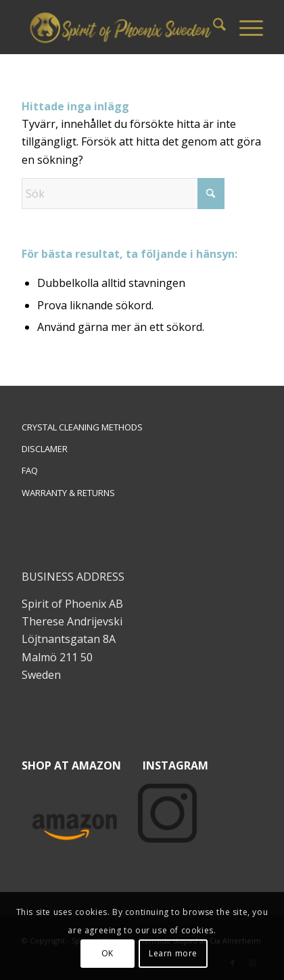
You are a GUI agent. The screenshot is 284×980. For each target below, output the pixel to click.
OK (108, 953)
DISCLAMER (45, 449)
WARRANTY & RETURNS (68, 493)
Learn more (173, 953)
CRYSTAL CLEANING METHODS (82, 427)
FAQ (30, 470)
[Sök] (213, 27)
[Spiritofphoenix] (118, 27)
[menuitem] (213, 27)
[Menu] (244, 27)
